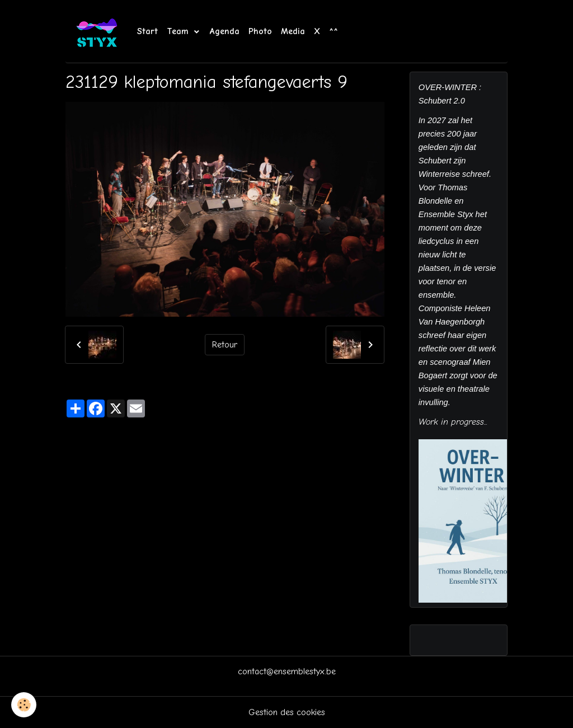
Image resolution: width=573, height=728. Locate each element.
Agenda (225, 31)
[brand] (99, 31)
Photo (260, 31)
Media (293, 31)
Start (147, 31)
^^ (334, 31)
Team (179, 31)
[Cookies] (24, 705)
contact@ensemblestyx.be (287, 671)
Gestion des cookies (287, 712)
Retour (225, 345)
